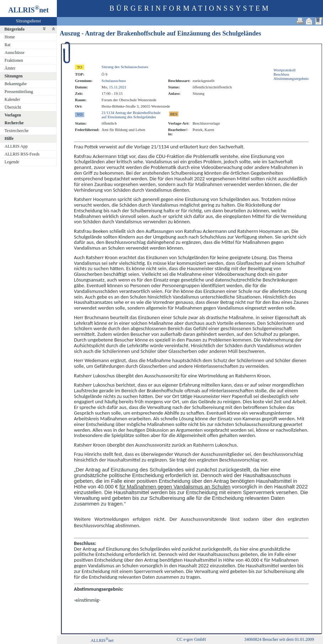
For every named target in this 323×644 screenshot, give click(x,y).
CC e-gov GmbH (191, 639)
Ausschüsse (15, 53)
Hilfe (9, 138)
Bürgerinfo (14, 29)
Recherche (14, 123)
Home (10, 37)
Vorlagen (13, 115)
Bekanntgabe (16, 84)
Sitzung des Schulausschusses (125, 67)
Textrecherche (17, 131)
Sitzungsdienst (28, 21)
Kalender (12, 99)
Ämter (10, 68)
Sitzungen (14, 76)
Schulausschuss (114, 81)
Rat (8, 45)
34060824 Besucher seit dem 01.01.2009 (279, 639)
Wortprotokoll (285, 70)
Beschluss (281, 74)
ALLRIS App (16, 146)
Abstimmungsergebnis (291, 78)
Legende (12, 162)
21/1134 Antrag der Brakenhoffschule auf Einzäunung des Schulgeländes (131, 115)
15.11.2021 (118, 87)
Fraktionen (14, 60)
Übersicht (13, 107)
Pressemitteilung (19, 92)
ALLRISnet (102, 640)
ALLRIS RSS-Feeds (22, 154)
